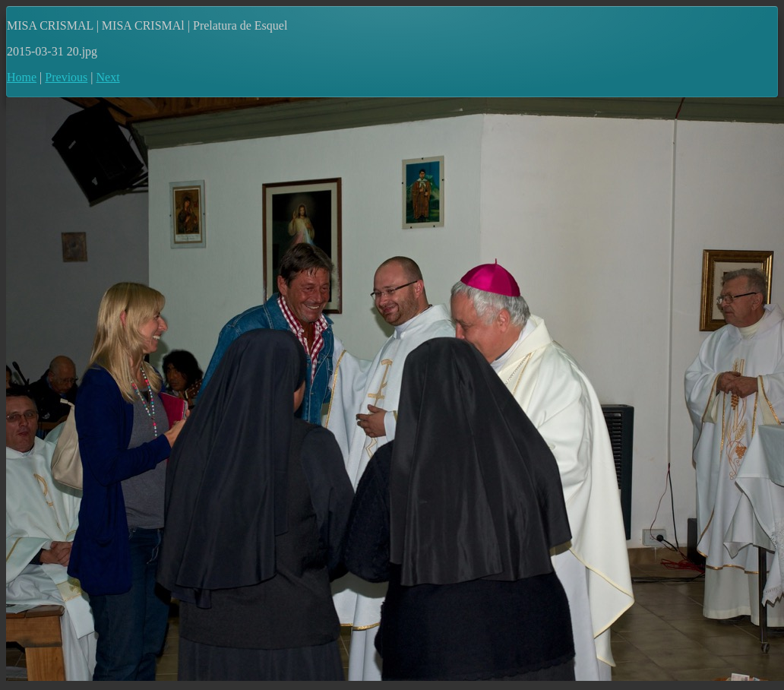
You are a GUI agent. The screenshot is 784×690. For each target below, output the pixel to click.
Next (108, 77)
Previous (66, 77)
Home (22, 77)
